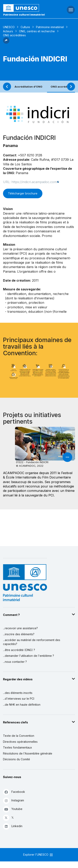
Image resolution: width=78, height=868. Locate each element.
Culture (25, 27)
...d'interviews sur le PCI (19, 699)
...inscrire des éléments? (19, 634)
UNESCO (9, 27)
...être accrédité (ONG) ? (19, 650)
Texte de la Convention (19, 736)
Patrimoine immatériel (50, 27)
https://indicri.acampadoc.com (34, 182)
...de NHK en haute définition (22, 705)
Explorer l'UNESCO (38, 855)
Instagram (13, 800)
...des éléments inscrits (18, 693)
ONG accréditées (62, 87)
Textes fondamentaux (17, 747)
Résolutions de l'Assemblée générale (28, 753)
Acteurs (8, 31)
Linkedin (13, 826)
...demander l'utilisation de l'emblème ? (28, 656)
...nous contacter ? (15, 662)
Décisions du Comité (16, 759)
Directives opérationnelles (20, 742)
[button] (6, 42)
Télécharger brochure (23, 193)
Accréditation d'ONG (28, 87)
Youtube (13, 809)
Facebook (14, 792)
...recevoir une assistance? (20, 628)
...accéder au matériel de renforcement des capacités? (32, 642)
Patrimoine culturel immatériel (24, 15)
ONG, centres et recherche (37, 31)
